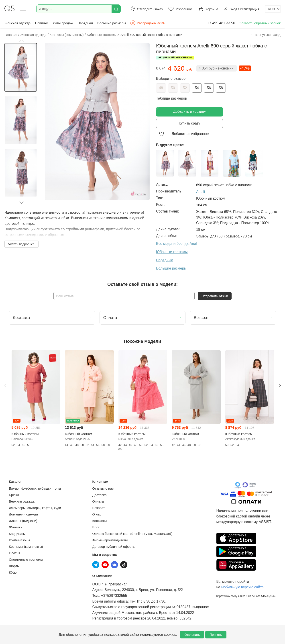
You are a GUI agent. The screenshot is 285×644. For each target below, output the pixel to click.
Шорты (14, 566)
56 (209, 88)
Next (280, 386)
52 (185, 88)
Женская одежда (17, 23)
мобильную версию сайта (242, 587)
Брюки (14, 495)
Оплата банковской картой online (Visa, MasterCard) (132, 534)
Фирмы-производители (110, 540)
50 (173, 88)
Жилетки (16, 527)
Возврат (98, 508)
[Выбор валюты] (273, 9)
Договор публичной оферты (114, 547)
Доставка (99, 495)
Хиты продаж (63, 23)
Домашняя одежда (23, 514)
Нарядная (85, 23)
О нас (97, 514)
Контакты (99, 521)
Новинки (42, 23)
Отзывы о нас (103, 488)
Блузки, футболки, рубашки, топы (35, 488)
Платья (14, 553)
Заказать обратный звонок (260, 23)
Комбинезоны (19, 540)
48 (161, 88)
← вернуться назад (266, 35)
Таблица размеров (171, 98)
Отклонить (192, 635)
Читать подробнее (21, 244)
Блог (96, 527)
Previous (5, 386)
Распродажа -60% (147, 23)
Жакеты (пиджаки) (23, 521)
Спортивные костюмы (26, 559)
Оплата (98, 501)
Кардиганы (17, 534)
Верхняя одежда (22, 501)
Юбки (13, 572)
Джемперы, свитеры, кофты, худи (35, 508)
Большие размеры (112, 23)
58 (221, 88)
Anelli (201, 192)
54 (197, 88)
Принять (216, 635)
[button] (21, 41)
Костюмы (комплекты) (26, 547)
